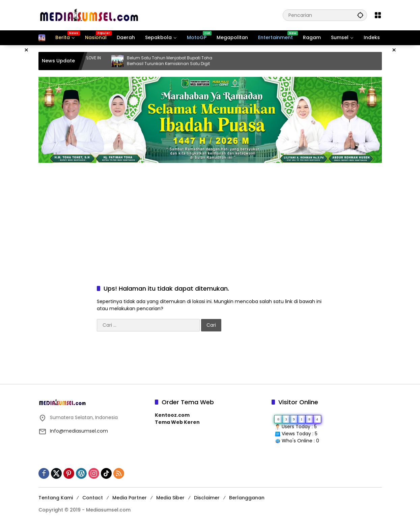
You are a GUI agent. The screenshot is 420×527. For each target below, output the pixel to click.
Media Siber (170, 498)
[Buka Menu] (378, 15)
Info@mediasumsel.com (79, 431)
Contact (93, 498)
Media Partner (130, 498)
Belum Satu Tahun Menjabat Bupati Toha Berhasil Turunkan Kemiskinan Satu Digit (177, 61)
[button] (360, 15)
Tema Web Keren (177, 422)
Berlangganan (247, 498)
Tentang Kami (56, 498)
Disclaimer (207, 498)
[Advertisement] (210, 217)
